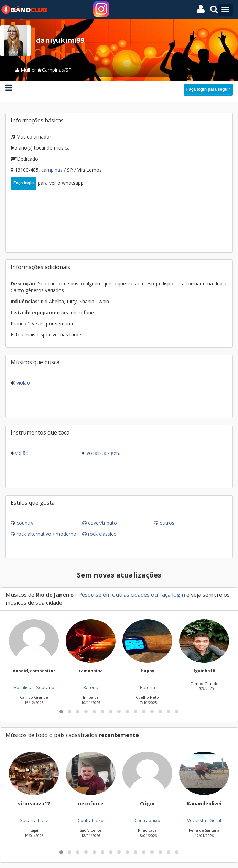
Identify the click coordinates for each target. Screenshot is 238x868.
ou (154, 595)
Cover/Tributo (102, 523)
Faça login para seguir (208, 89)
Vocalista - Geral (104, 453)
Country (25, 523)
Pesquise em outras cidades (114, 595)
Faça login (24, 183)
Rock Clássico (102, 534)
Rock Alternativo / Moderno (46, 534)
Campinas (53, 170)
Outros (167, 523)
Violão (23, 383)
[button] (61, 712)
